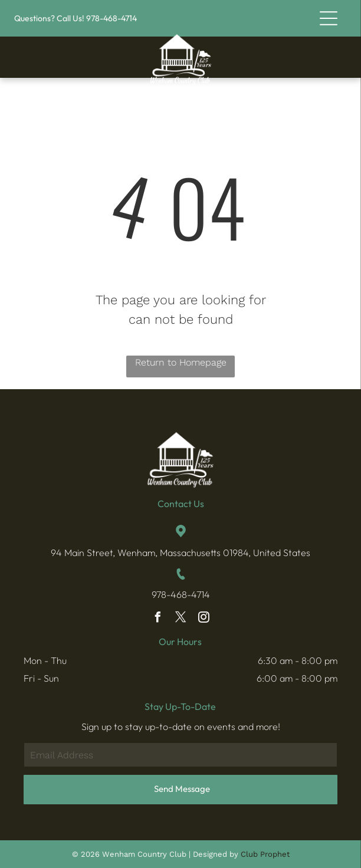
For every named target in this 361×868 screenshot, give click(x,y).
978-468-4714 (181, 594)
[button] (329, 18)
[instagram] (204, 619)
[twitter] (180, 619)
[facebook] (157, 619)
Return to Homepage (181, 362)
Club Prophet (265, 854)
